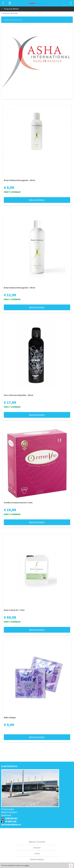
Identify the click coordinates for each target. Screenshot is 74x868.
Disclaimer (37, 848)
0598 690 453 (9, 818)
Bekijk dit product (37, 200)
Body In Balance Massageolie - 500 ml (19, 288)
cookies (27, 865)
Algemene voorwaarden (37, 842)
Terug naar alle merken (10, 13)
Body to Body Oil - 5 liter (14, 610)
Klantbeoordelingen (37, 859)
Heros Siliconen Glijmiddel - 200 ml (18, 395)
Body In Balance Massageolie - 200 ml (19, 180)
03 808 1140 (9, 821)
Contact (37, 854)
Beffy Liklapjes (10, 717)
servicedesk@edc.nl (11, 825)
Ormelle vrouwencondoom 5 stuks (18, 503)
